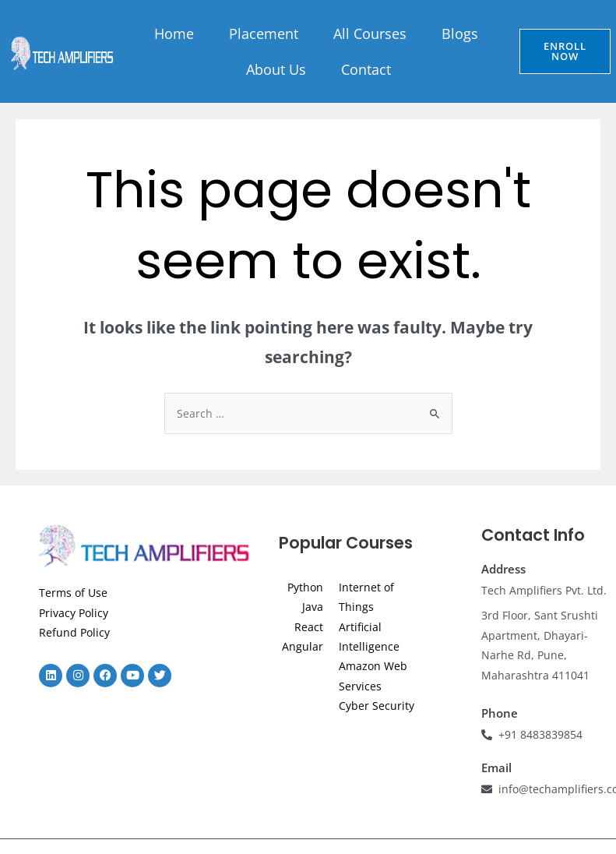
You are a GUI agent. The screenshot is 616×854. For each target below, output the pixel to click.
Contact (366, 69)
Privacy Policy (74, 613)
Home (174, 34)
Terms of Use (73, 593)
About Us (276, 69)
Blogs (460, 34)
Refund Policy (74, 632)
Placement (264, 34)
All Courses (370, 34)
